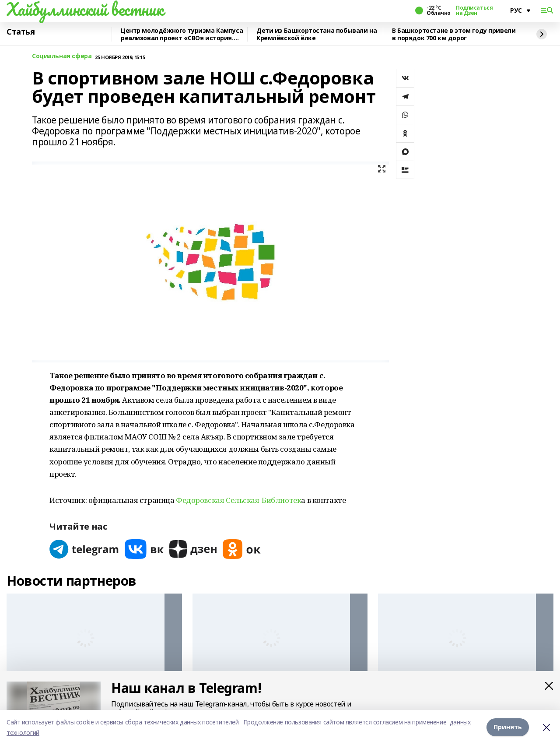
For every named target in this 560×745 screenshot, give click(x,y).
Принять (508, 727)
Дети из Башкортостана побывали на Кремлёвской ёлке (317, 34)
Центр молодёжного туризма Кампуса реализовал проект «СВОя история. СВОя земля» (182, 34)
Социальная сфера (62, 56)
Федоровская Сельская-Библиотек (238, 500)
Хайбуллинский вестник (85, 9)
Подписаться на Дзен (474, 11)
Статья (21, 32)
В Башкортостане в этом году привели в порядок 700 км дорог (454, 34)
